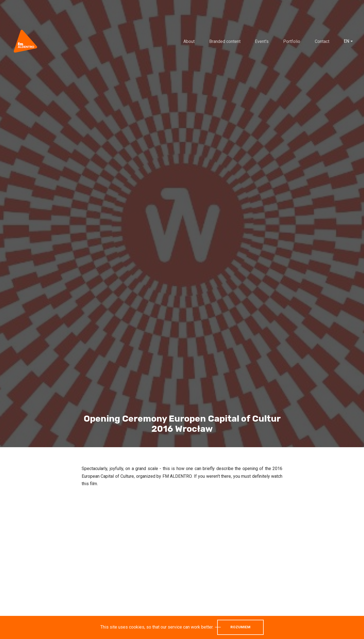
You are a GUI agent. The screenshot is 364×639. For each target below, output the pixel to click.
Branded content (225, 41)
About (189, 41)
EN (346, 41)
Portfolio (292, 41)
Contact (322, 41)
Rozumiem (240, 627)
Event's (262, 41)
